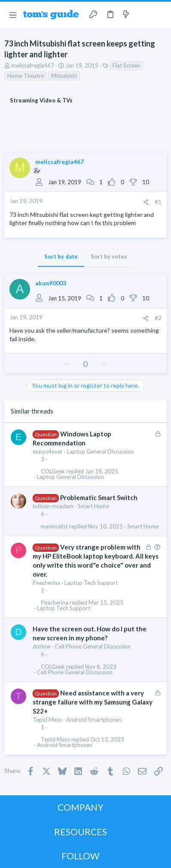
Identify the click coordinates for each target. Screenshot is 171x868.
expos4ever (48, 451)
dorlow (42, 646)
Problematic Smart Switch (99, 497)
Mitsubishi (64, 76)
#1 (158, 202)
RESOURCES (81, 832)
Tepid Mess (47, 720)
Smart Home (93, 506)
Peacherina (46, 583)
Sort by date (61, 256)
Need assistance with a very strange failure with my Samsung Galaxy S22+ (93, 702)
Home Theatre (26, 76)
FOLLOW (80, 856)
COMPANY (81, 807)
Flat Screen (126, 65)
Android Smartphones (94, 720)
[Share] (146, 202)
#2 (158, 318)
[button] (13, 15)
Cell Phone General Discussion (93, 646)
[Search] (159, 15)
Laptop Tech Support (91, 583)
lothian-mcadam (53, 506)
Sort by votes (109, 256)
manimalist (54, 527)
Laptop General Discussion (101, 451)
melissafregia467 (33, 65)
